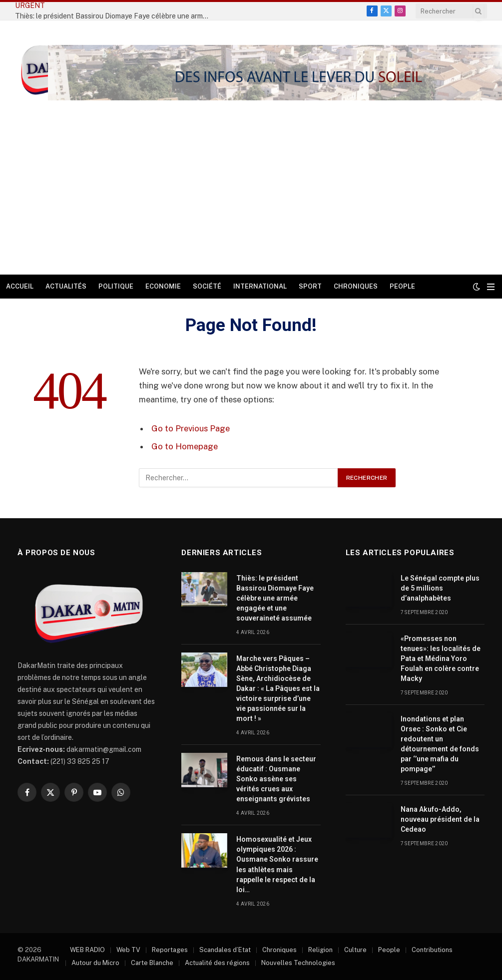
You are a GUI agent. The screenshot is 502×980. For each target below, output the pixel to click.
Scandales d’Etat (225, 950)
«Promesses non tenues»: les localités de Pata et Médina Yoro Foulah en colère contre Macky (441, 658)
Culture (355, 950)
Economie (163, 286)
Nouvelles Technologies (298, 963)
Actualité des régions (217, 963)
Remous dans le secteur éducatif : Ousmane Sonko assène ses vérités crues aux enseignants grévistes (276, 779)
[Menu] (491, 287)
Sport (310, 286)
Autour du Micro (95, 963)
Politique (116, 286)
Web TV (128, 950)
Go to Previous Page (191, 428)
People (402, 286)
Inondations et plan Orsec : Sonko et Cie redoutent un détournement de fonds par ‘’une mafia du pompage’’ (440, 744)
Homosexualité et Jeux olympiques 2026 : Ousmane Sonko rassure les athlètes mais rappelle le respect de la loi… (277, 864)
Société (207, 286)
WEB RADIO (87, 950)
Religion (320, 950)
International (260, 286)
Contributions (432, 950)
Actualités (66, 286)
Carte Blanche (152, 963)
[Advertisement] (251, 200)
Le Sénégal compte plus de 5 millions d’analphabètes (440, 588)
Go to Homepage (185, 446)
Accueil (20, 286)
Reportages (170, 950)
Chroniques (356, 286)
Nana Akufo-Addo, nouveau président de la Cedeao (440, 819)
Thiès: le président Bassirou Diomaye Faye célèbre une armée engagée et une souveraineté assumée (275, 598)
